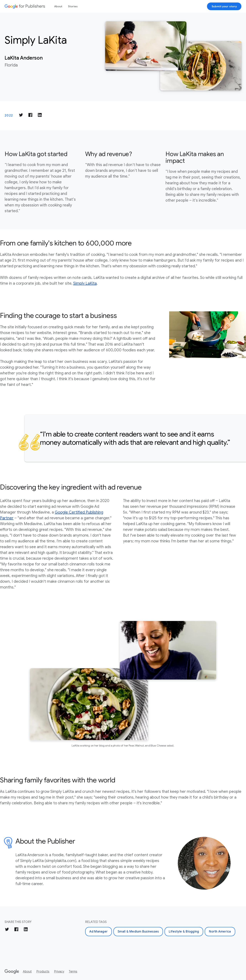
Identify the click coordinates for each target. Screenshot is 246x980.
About (58, 6)
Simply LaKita (85, 283)
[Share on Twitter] (21, 116)
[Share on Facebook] (30, 116)
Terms (73, 972)
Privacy (59, 972)
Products (43, 972)
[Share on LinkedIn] (40, 116)
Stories (73, 6)
